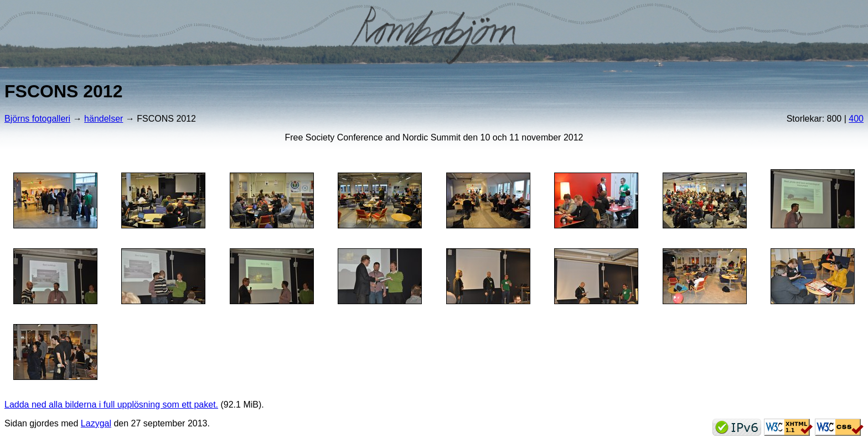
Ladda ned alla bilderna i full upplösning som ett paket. (111, 405)
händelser (104, 119)
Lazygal (96, 423)
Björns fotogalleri (37, 119)
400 (856, 119)
